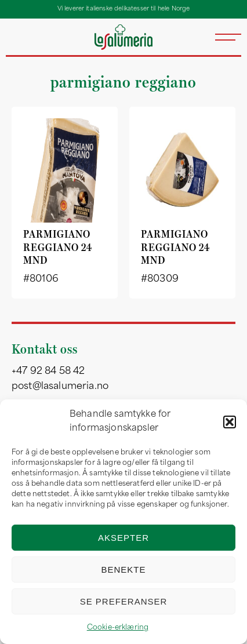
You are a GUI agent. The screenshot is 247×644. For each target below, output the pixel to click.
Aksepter (124, 538)
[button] (230, 422)
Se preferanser (124, 601)
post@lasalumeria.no (60, 387)
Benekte (123, 570)
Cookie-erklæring (118, 628)
